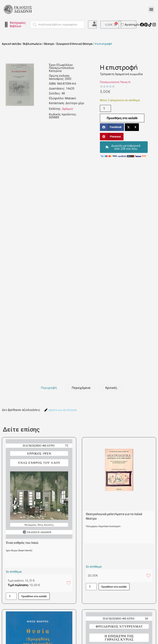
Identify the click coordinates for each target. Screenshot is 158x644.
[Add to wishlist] (69, 583)
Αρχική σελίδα (11, 44)
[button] (151, 9)
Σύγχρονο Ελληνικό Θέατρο (74, 44)
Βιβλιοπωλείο (32, 44)
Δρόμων (68, 109)
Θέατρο (49, 44)
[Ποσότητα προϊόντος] (105, 108)
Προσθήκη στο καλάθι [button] (34, 596)
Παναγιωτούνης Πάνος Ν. (115, 82)
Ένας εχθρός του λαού (22, 543)
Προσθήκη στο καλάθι (122, 118)
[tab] (49, 388)
